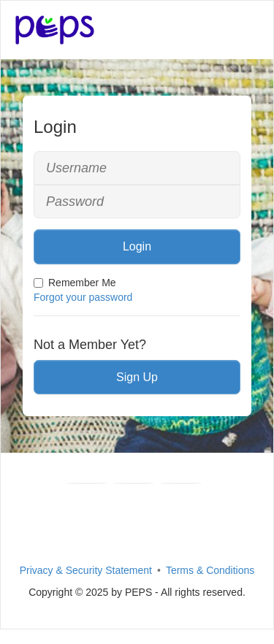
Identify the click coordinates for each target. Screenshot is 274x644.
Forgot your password (83, 297)
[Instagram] (181, 483)
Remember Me (75, 283)
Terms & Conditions (210, 570)
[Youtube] (134, 483)
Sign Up (137, 377)
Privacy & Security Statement (86, 570)
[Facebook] (87, 483)
